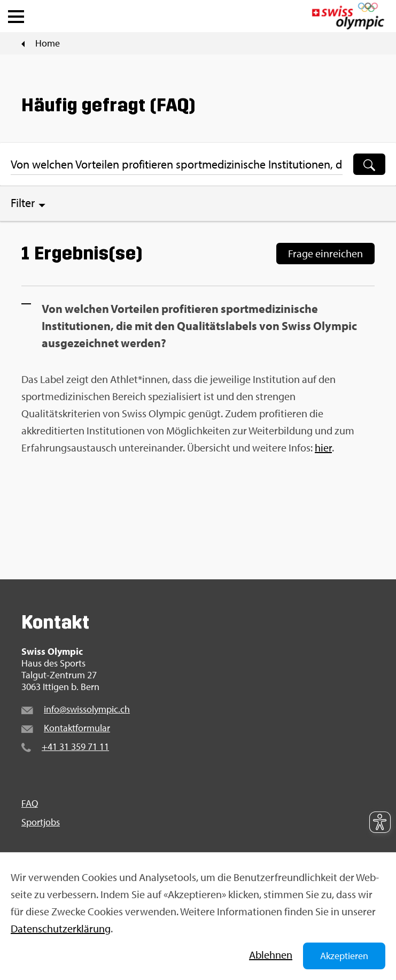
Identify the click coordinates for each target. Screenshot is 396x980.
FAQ (30, 803)
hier (323, 447)
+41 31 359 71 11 (75, 747)
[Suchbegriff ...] (177, 164)
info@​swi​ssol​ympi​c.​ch (87, 709)
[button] (16, 14)
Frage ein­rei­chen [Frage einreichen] (325, 253)
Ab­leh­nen (271, 955)
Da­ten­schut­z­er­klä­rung (61, 928)
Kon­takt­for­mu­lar (77, 728)
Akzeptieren (344, 956)
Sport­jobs (41, 822)
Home (48, 43)
